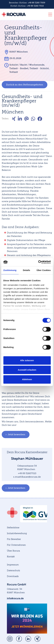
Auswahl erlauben (27, 370)
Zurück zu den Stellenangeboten (25, 85)
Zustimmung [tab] (10, 270)
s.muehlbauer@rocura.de (27, 477)
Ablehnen (27, 379)
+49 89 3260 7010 (35, 6)
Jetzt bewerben (15, 434)
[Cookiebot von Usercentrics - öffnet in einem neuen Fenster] (38, 262)
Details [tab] (26, 270)
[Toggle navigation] (49, 15)
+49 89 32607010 (27, 473)
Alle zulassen (27, 360)
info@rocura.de (15, 598)
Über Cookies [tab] (44, 270)
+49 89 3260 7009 (36, 3)
